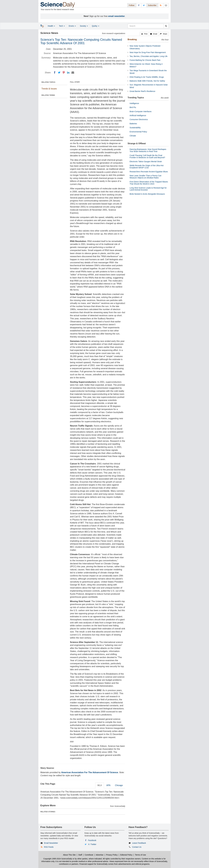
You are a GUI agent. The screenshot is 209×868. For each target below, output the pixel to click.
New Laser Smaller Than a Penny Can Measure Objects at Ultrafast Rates (145, 177)
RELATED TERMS (48, 95)
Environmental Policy (138, 132)
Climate (133, 136)
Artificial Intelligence (138, 115)
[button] (144, 34)
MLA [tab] (100, 785)
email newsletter (117, 16)
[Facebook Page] (139, 5)
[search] (166, 26)
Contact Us (137, 847)
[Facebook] (55, 72)
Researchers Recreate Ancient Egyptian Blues (149, 172)
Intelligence (134, 103)
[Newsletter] (166, 5)
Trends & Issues (49, 89)
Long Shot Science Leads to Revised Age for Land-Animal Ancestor (148, 189)
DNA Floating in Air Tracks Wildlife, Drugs (147, 77)
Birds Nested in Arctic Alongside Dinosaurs (147, 194)
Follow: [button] (132, 5)
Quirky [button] (95, 26)
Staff (80, 855)
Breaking (132, 39)
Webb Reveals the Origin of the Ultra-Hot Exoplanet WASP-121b (146, 166)
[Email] (73, 72)
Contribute (89, 855)
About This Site (69, 855)
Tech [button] (62, 26)
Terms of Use (140, 855)
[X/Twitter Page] (144, 5)
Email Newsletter (51, 843)
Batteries (133, 124)
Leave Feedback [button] (139, 843)
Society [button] (84, 26)
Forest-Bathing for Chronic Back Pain (145, 60)
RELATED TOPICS (48, 82)
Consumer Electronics (139, 119)
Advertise (100, 855)
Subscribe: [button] (152, 5)
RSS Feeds (49, 847)
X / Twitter (92, 844)
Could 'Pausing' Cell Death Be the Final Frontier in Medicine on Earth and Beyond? (147, 156)
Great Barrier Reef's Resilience (142, 91)
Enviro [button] (72, 26)
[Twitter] (59, 72)
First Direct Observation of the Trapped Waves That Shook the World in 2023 (149, 183)
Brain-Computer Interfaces (140, 111)
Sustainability (135, 128)
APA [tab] (108, 785)
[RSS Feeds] (161, 5)
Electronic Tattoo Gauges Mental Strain (146, 161)
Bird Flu (133, 107)
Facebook (92, 840)
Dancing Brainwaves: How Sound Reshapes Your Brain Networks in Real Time (148, 150)
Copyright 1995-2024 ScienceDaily (58, 859)
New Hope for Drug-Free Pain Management (148, 52)
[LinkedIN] (68, 72)
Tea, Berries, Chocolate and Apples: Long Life (148, 56)
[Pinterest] (64, 72)
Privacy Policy (112, 855)
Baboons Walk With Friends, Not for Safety (147, 81)
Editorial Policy (126, 855)
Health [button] (51, 26)
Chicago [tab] (119, 785)
